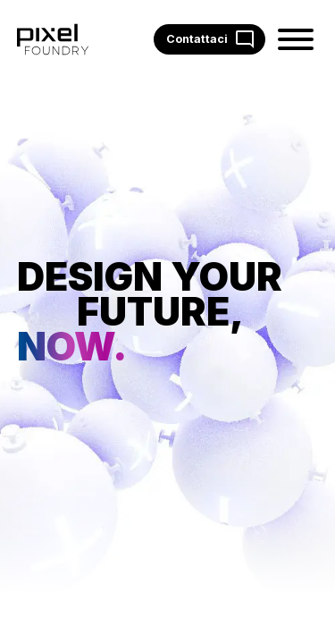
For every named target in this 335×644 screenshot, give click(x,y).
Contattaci (210, 39)
